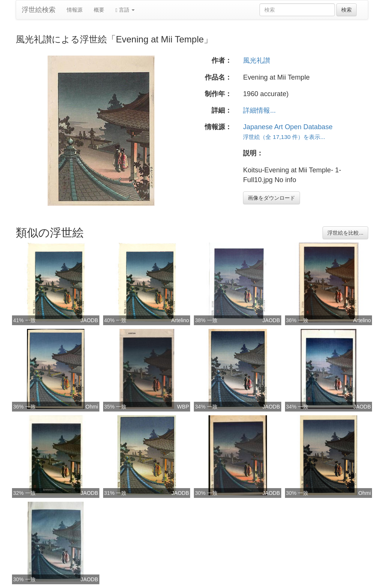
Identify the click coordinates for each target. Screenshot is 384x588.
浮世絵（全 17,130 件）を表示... (284, 137)
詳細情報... (259, 110)
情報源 (75, 10)
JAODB (89, 320)
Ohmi (92, 407)
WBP (183, 407)
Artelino (180, 320)
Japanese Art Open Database (288, 127)
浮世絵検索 (39, 10)
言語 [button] (125, 10)
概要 (99, 10)
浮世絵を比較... (345, 233)
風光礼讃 (256, 60)
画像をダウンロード (271, 198)
